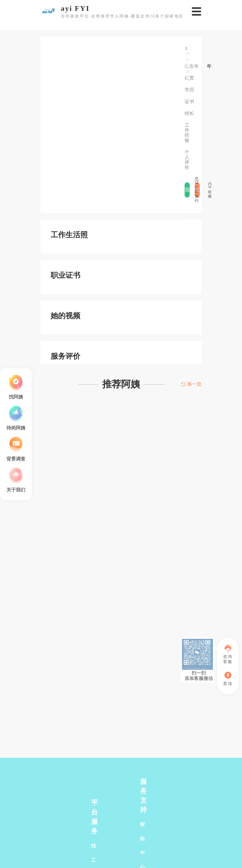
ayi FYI (75, 8)
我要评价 (187, 192)
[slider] (188, 54)
